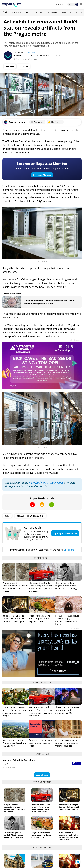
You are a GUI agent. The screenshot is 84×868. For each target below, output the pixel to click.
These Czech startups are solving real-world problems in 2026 (67, 710)
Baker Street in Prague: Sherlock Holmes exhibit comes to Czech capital (14, 619)
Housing (79, 12)
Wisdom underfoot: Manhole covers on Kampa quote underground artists (50, 302)
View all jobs (42, 775)
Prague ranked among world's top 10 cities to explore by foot (40, 619)
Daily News (15, 12)
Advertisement (76, 340)
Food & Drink (52, 12)
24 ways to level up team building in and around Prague (41, 743)
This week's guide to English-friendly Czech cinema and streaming (66, 586)
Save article (37, 122)
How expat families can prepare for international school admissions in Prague (14, 711)
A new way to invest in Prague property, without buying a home (14, 743)
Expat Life (67, 12)
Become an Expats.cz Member (42, 164)
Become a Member (42, 175)
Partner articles (42, 682)
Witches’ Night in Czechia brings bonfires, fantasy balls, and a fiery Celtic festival (69, 836)
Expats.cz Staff (29, 52)
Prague (27, 12)
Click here (69, 550)
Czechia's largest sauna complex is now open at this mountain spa (66, 743)
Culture (38, 12)
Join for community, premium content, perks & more (42, 169)
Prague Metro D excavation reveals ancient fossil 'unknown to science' (15, 587)
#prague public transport (30, 516)
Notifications (55, 122)
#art (7, 516)
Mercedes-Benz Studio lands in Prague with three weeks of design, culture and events (41, 587)
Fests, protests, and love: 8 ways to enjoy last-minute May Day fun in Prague (67, 620)
